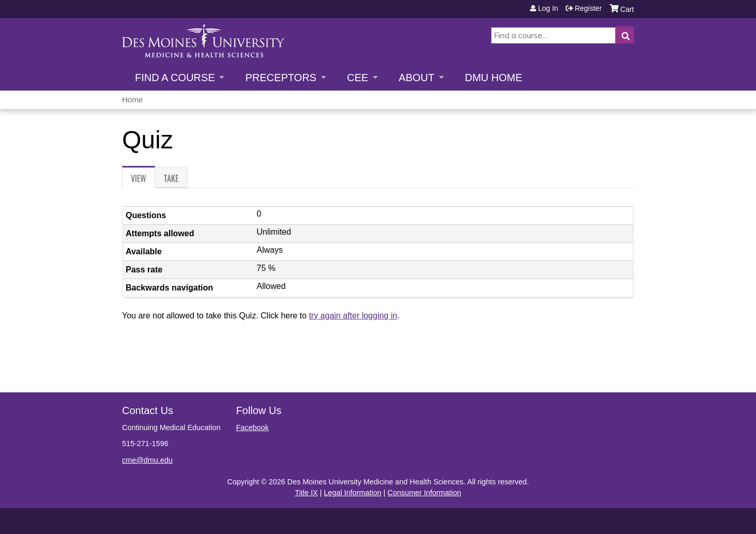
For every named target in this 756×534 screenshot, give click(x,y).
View (143, 180)
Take (171, 178)
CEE (358, 78)
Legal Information (352, 493)
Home (132, 100)
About (417, 78)
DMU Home (494, 78)
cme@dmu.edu (147, 460)
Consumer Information (424, 493)
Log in (548, 8)
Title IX (306, 493)
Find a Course (175, 78)
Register (588, 8)
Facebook (252, 428)
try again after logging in (353, 316)
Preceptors (281, 78)
